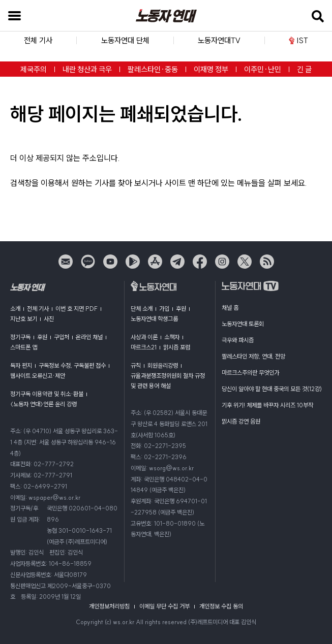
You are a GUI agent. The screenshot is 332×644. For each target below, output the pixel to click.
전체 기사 (38, 309)
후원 (42, 337)
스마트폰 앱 (24, 347)
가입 (164, 309)
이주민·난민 (263, 69)
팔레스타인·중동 (153, 69)
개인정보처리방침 (109, 606)
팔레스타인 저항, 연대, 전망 (253, 356)
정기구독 (20, 337)
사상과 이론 (144, 337)
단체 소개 (142, 309)
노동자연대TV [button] (219, 40)
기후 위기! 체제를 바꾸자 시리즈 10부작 (267, 405)
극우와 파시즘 (238, 340)
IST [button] (298, 40)
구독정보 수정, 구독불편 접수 (72, 365)
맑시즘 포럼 (177, 347)
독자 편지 (21, 365)
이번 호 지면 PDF (77, 309)
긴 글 (304, 69)
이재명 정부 (211, 69)
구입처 (62, 337)
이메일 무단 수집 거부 (164, 606)
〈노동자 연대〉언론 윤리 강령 (43, 404)
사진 (49, 319)
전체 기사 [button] (38, 40)
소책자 (172, 337)
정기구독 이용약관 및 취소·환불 (47, 394)
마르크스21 (144, 347)
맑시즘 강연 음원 (241, 421)
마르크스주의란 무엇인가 (250, 373)
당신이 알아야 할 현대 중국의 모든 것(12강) (272, 389)
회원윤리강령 (163, 365)
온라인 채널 (89, 337)
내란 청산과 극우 (87, 69)
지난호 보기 (24, 319)
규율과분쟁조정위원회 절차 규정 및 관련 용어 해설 (168, 381)
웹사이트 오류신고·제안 (38, 376)
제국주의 (34, 69)
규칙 (136, 365)
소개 (15, 309)
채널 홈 (230, 308)
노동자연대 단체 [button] (125, 40)
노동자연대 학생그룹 (154, 319)
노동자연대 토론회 (243, 324)
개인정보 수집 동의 (221, 606)
